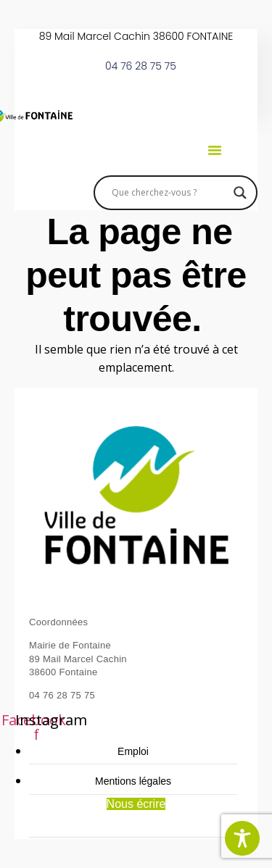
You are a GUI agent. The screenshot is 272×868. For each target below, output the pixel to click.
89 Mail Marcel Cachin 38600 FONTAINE (136, 36)
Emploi (133, 751)
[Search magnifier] (240, 193)
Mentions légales (133, 781)
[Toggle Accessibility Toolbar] (242, 838)
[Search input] (169, 193)
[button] (215, 150)
